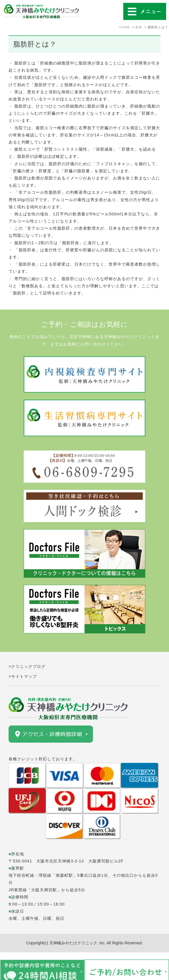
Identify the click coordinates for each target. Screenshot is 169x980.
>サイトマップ (23, 676)
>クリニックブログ (27, 666)
